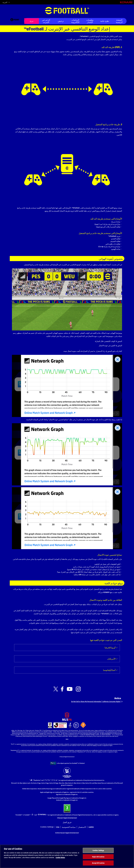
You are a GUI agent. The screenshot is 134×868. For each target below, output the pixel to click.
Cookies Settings (98, 853)
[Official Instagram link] (78, 720)
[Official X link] (56, 720)
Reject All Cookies (98, 859)
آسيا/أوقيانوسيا (109, 701)
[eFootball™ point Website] (15, 21)
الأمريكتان (111, 689)
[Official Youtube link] (70, 720)
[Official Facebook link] (62, 720)
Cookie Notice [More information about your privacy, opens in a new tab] (60, 860)
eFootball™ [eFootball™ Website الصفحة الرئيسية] (67, 11)
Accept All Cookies (98, 865)
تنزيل (32, 21)
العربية (5, 2)
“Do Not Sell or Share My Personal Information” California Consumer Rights (91, 733)
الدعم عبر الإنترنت (46, 21)
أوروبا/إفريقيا (110, 678)
